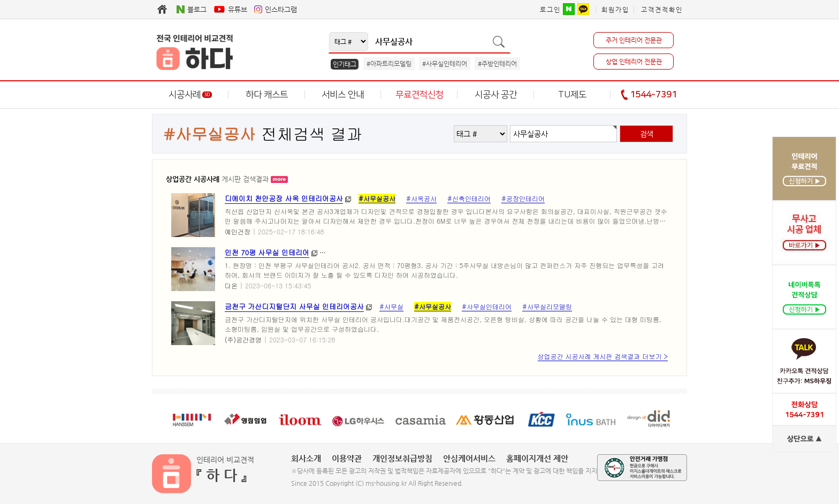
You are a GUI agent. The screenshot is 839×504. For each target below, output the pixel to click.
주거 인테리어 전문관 (634, 40)
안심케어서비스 (469, 458)
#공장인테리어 (523, 198)
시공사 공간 (496, 95)
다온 (231, 285)
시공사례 (190, 95)
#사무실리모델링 (410, 252)
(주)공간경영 (243, 339)
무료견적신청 (419, 95)
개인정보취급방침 (402, 458)
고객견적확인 (662, 10)
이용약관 (347, 458)
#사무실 (391, 306)
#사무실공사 (377, 198)
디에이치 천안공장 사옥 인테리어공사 (284, 198)
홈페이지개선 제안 (537, 458)
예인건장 (238, 231)
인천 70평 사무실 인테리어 (267, 252)
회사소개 (306, 458)
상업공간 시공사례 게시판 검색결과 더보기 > (603, 356)
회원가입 (615, 10)
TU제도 (572, 95)
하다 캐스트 (267, 95)
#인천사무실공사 (579, 252)
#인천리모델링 (521, 252)
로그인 (550, 10)
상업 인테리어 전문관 (634, 62)
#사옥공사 (421, 198)
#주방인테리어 (497, 64)
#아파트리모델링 (389, 64)
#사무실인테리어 (445, 64)
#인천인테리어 (467, 252)
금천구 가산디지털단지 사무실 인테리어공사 (294, 306)
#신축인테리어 (469, 198)
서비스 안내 (343, 95)
